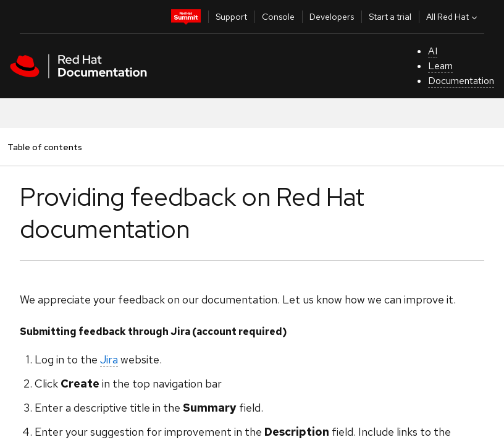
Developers (332, 17)
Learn (440, 66)
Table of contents (44, 147)
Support (231, 17)
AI (433, 51)
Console (278, 17)
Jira (109, 359)
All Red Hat (453, 17)
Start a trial (390, 17)
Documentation (461, 81)
